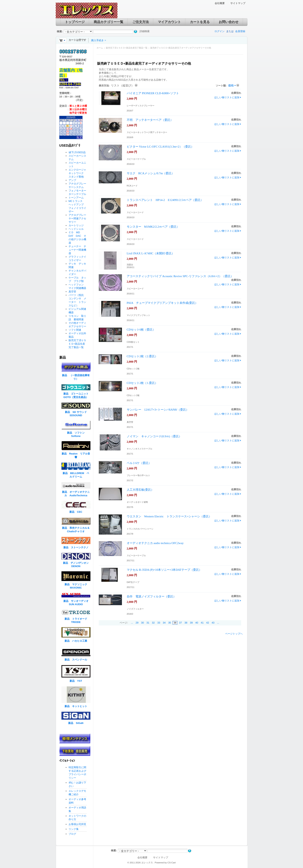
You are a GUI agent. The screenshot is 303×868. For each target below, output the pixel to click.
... (132, 623)
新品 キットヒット (76, 706)
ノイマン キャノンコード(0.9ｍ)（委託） (154, 436)
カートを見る (200, 22)
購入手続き (97, 40)
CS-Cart (172, 863)
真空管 (72, 292)
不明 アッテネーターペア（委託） (150, 120)
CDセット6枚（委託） (141, 329)
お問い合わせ (229, 22)
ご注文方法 (141, 22)
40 (197, 623)
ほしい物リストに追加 (227, 97)
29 (137, 623)
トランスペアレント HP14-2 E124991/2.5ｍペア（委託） (165, 200)
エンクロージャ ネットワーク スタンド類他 (79, 173)
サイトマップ (238, 3)
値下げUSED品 (77, 152)
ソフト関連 (75, 330)
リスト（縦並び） (123, 85)
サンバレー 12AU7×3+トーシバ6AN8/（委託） (158, 410)
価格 (231, 85)
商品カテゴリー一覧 (109, 22)
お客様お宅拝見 (77, 824)
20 (67, 131)
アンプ (72, 180)
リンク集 (74, 829)
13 (67, 129)
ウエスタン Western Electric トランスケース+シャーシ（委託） (169, 516)
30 (142, 623)
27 (67, 134)
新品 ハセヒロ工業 (76, 641)
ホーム (100, 48)
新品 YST (76, 681)
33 (159, 623)
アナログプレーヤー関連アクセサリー (77, 218)
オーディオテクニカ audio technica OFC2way (155, 543)
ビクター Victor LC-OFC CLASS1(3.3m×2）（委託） (160, 147)
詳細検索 (145, 31)
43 (213, 623)
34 (164, 623)
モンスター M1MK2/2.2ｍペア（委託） (153, 227)
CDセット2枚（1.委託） (142, 383)
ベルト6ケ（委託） (139, 463)
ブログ (72, 834)
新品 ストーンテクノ (76, 547)
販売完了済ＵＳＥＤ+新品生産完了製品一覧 (127, 48)
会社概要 (220, 3)
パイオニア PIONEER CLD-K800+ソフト (153, 93)
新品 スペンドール (76, 660)
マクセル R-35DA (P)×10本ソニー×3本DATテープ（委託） (164, 570)
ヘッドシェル (76, 229)
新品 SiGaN (76, 723)
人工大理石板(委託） (140, 490)
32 (153, 623)
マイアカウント (169, 22)
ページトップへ (234, 634)
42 (208, 623)
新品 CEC (77, 512)
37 (180, 623)
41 (202, 623)
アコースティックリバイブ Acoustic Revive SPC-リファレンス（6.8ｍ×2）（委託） (180, 276)
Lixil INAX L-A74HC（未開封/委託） (151, 253)
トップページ (75, 22)
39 (191, 623)
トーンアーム (76, 198)
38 (186, 623)
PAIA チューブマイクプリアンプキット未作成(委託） (162, 303)
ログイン (220, 31)
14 (71, 129)
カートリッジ (77, 225)
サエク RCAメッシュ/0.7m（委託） (151, 173)
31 (148, 623)
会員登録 (240, 31)
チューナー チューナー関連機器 (77, 250)
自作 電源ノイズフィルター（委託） (151, 596)
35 (169, 623)
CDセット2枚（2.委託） (142, 356)
